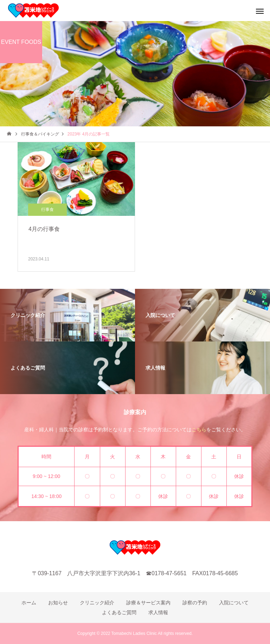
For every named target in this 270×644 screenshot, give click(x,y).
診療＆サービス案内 (148, 603)
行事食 (47, 210)
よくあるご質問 (119, 612)
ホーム (29, 603)
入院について (234, 603)
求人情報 (158, 612)
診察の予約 (195, 603)
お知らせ (58, 603)
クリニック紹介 (97, 603)
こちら (199, 430)
